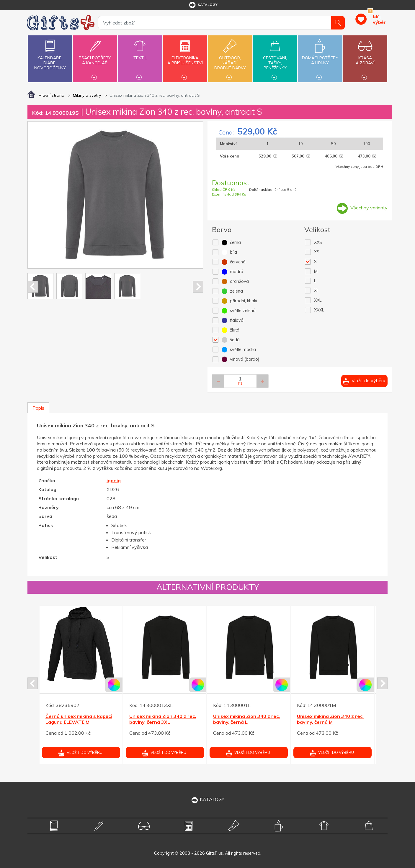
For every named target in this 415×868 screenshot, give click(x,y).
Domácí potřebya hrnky (320, 57)
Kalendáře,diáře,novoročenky (50, 54)
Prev (33, 287)
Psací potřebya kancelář (95, 57)
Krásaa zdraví (365, 57)
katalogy (203, 5)
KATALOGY (207, 799)
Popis (38, 408)
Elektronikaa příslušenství (185, 57)
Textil (140, 54)
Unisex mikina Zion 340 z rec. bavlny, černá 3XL (163, 719)
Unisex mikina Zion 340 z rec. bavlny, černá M (330, 719)
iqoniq (114, 480)
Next (198, 287)
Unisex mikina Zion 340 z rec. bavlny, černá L (246, 719)
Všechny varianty (369, 208)
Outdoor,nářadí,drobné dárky (230, 58)
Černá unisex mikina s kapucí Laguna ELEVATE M (79, 719)
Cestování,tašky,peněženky (275, 58)
